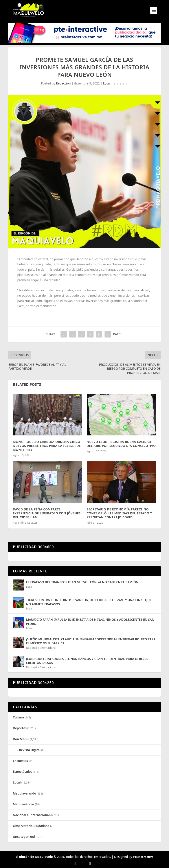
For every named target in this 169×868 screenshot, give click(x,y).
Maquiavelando (24, 793)
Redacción (63, 83)
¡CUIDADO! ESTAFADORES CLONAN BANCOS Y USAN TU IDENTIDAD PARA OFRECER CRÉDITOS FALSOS (87, 661)
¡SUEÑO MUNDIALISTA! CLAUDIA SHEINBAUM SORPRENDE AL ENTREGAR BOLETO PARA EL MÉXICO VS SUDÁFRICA (91, 641)
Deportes (20, 728)
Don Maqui (21, 739)
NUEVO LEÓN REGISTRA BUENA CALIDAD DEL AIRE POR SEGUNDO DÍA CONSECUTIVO (121, 444)
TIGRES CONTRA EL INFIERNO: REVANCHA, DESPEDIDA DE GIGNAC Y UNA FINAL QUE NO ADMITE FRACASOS (89, 602)
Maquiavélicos (23, 804)
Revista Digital (30, 750)
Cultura (18, 717)
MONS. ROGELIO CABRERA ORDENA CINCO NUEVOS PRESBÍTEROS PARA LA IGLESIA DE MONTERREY (47, 446)
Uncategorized (24, 837)
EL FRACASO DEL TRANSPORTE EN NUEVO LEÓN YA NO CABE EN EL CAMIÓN (82, 582)
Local (107, 83)
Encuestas (20, 761)
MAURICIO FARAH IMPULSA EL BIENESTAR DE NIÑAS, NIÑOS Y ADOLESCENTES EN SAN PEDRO (90, 621)
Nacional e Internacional (41, 648)
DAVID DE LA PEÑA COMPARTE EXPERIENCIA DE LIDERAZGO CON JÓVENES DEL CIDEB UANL (47, 513)
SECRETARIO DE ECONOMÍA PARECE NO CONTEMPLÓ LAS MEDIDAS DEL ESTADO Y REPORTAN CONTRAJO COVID (119, 513)
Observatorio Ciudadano (31, 826)
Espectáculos (22, 771)
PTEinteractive (143, 857)
